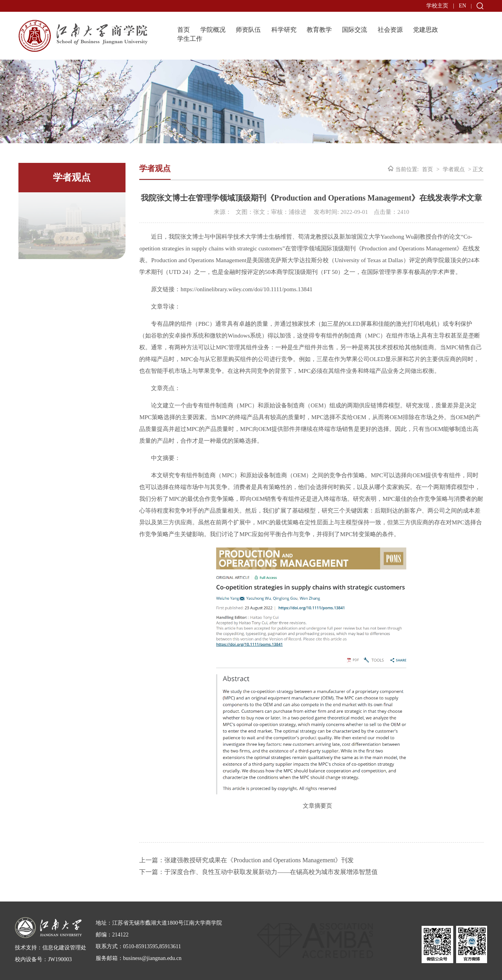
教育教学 (319, 30)
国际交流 (355, 30)
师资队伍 (248, 30)
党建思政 (426, 30)
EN (463, 6)
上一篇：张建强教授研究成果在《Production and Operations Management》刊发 (246, 860)
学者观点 (454, 169)
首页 (184, 30)
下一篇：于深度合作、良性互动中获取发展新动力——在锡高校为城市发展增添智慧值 (258, 872)
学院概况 (213, 30)
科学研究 (284, 30)
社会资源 (390, 30)
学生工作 (190, 39)
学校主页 (437, 6)
